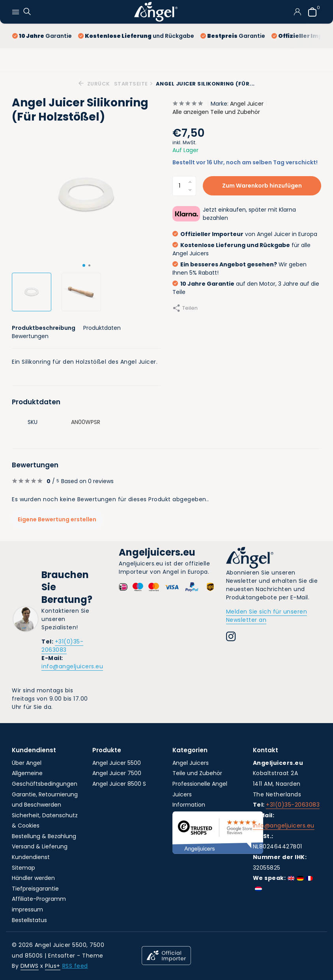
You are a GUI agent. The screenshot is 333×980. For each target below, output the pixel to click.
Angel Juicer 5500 (117, 763)
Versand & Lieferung (40, 846)
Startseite (134, 84)
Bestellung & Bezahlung (44, 836)
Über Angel (27, 763)
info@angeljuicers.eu (72, 666)
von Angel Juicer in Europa (245, 234)
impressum (27, 909)
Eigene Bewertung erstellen (57, 519)
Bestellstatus (29, 920)
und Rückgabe (136, 36)
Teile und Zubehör (197, 773)
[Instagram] (231, 638)
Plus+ (53, 966)
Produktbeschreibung (44, 328)
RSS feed (75, 966)
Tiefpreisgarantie (35, 889)
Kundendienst (31, 857)
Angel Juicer (247, 104)
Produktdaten (102, 328)
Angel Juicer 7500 (117, 773)
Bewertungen (30, 336)
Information (189, 805)
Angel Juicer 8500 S (119, 784)
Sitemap (23, 868)
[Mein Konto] (297, 12)
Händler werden (33, 878)
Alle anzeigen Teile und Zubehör (216, 112)
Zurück (94, 84)
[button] (84, 265)
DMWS (30, 966)
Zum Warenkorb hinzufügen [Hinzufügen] (262, 186)
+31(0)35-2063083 (62, 646)
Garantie (42, 36)
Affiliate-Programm (39, 899)
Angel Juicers (191, 763)
